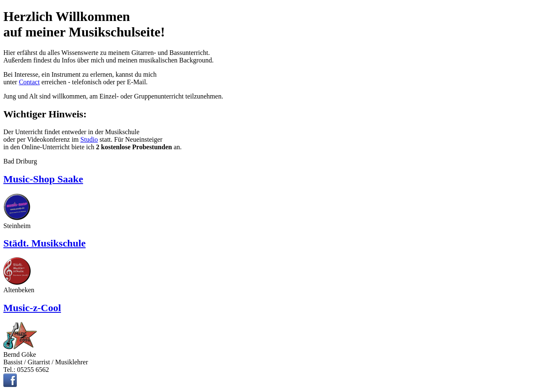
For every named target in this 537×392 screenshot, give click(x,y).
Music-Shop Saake (43, 179)
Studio (89, 139)
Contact (29, 82)
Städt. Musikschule (44, 243)
